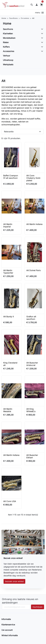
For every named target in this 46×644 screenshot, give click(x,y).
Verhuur (7, 56)
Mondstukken (9, 38)
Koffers (6, 47)
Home (7, 24)
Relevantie (23, 132)
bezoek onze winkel (14, 581)
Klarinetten (8, 34)
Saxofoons (8, 29)
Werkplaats (8, 64)
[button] (32, 5)
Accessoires (9, 51)
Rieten (6, 42)
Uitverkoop (8, 60)
